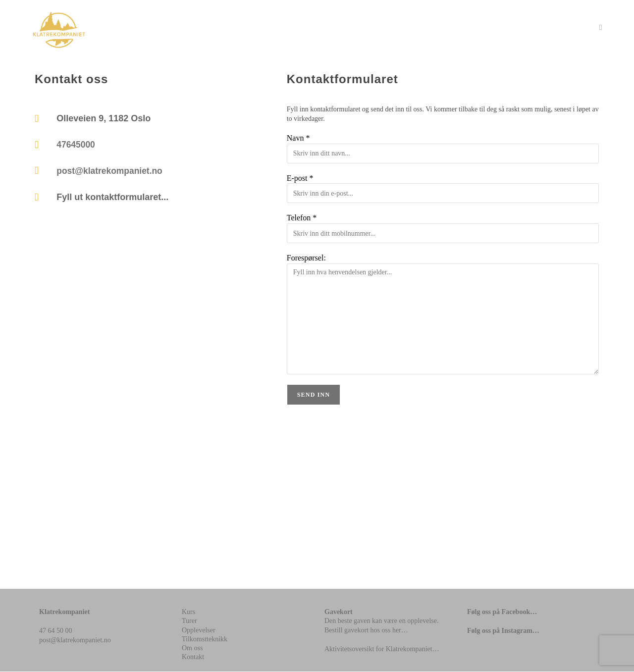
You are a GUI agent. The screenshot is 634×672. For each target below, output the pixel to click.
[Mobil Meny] (601, 27)
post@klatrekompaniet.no (111, 172)
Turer (189, 621)
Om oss (192, 648)
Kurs (188, 612)
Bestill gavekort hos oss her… (366, 630)
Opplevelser (199, 630)
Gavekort (339, 612)
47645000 (76, 146)
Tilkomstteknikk (205, 639)
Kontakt (193, 657)
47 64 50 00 (56, 631)
